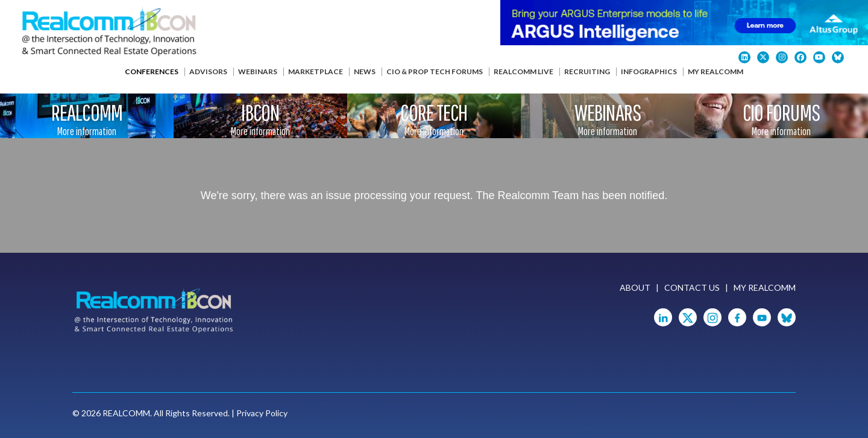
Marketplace (316, 71)
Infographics (649, 71)
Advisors (208, 71)
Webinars (258, 71)
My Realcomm (715, 71)
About (635, 287)
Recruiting (587, 71)
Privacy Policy (262, 413)
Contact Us (692, 287)
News (365, 71)
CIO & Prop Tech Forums (435, 71)
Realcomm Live (524, 71)
